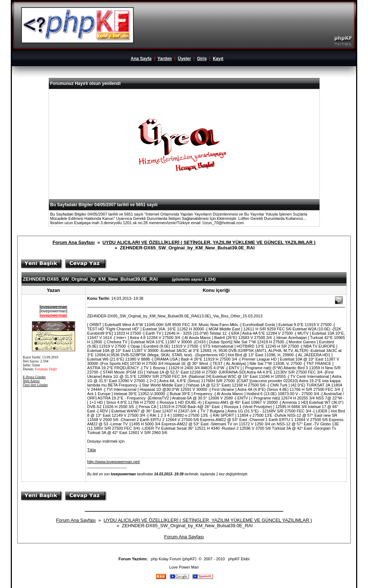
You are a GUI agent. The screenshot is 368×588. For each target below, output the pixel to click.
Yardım (165, 59)
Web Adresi (31, 381)
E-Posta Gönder (34, 377)
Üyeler (185, 59)
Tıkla (92, 450)
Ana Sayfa (141, 59)
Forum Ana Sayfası (73, 242)
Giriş (202, 59)
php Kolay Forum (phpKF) (174, 559)
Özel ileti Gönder (35, 385)
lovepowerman (53, 307)
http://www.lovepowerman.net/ (114, 462)
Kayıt (218, 59)
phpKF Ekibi (239, 559)
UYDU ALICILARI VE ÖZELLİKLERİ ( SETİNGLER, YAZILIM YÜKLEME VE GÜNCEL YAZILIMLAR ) (209, 242)
